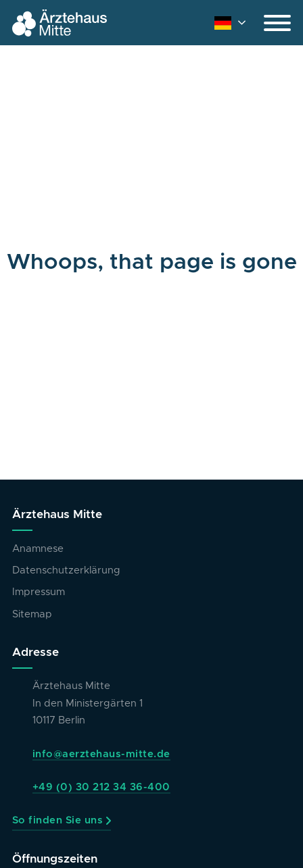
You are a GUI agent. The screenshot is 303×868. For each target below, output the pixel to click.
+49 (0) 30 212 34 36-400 (101, 787)
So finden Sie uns (58, 820)
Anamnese (38, 549)
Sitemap (32, 614)
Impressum (39, 592)
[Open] (277, 23)
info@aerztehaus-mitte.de (101, 754)
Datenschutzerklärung (66, 570)
